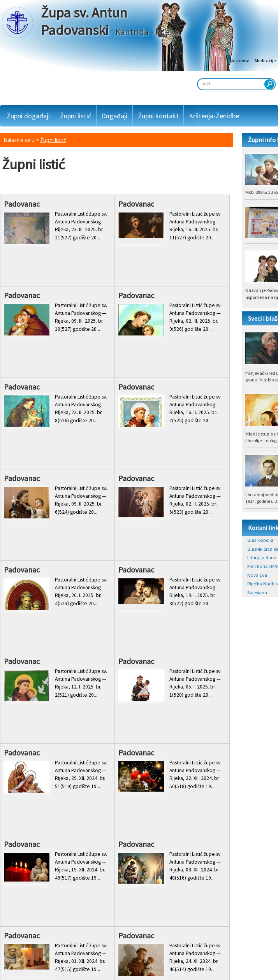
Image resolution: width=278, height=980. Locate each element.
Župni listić (76, 116)
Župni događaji (28, 116)
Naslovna (240, 61)
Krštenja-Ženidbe (214, 116)
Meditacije (265, 61)
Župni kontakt (158, 116)
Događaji (114, 116)
